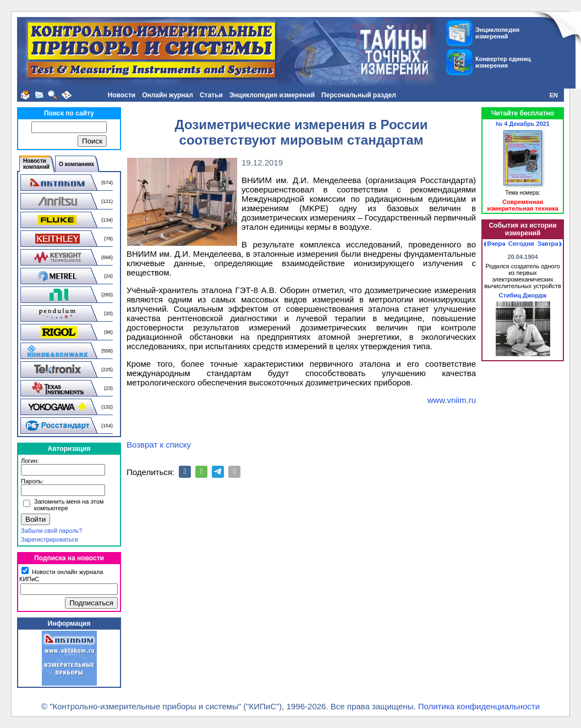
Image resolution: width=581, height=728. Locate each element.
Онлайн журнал (168, 95)
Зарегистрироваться (50, 539)
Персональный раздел (359, 95)
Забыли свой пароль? (51, 531)
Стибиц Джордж (523, 295)
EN (554, 95)
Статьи (211, 95)
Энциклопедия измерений (272, 95)
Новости (122, 95)
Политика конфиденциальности (479, 706)
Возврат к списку (159, 445)
